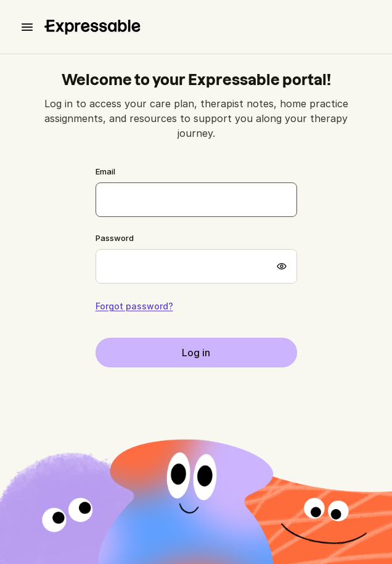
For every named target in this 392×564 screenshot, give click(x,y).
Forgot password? (134, 306)
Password (115, 238)
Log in (196, 353)
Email (105, 171)
